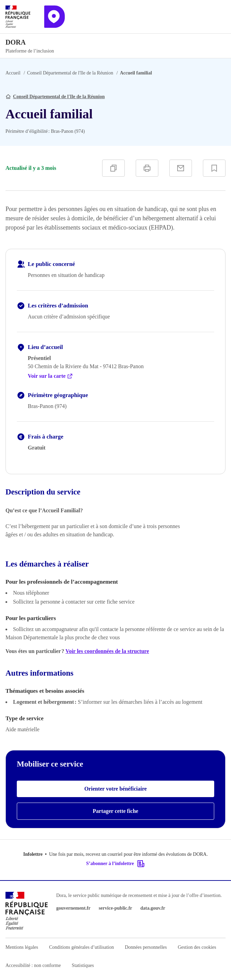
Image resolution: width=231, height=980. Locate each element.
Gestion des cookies (197, 947)
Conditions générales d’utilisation (81, 947)
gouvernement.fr (73, 908)
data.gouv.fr (153, 908)
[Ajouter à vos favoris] (214, 168)
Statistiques (83, 965)
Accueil (13, 73)
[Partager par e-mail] (181, 168)
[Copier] (113, 168)
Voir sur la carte (50, 376)
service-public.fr (115, 908)
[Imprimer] (147, 168)
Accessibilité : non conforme (33, 965)
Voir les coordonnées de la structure (107, 651)
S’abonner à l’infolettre (115, 864)
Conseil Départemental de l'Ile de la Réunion (70, 73)
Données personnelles (146, 947)
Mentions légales (22, 947)
